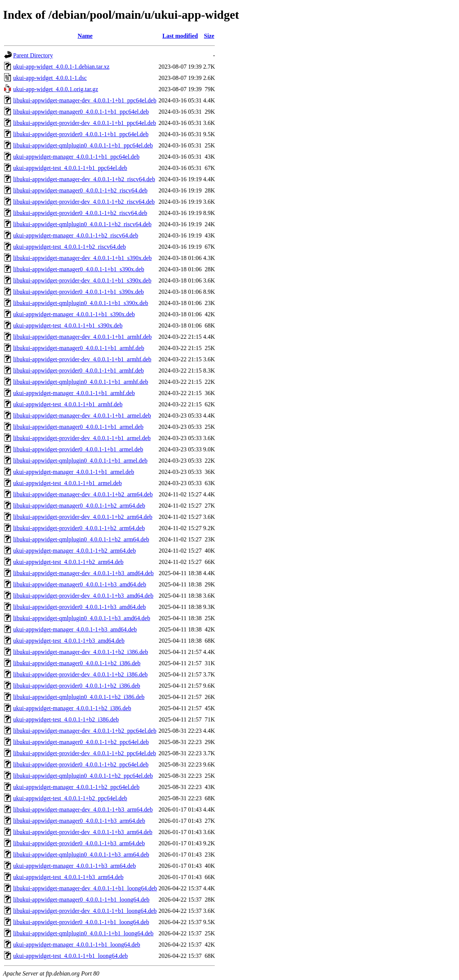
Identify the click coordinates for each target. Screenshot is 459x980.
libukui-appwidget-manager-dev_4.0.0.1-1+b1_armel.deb (82, 416)
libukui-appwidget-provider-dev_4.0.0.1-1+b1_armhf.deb (82, 359)
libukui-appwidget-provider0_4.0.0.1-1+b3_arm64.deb (79, 843)
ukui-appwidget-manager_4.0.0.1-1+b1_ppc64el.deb (76, 157)
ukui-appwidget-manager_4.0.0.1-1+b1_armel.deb (74, 472)
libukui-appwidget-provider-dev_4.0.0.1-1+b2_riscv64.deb (84, 202)
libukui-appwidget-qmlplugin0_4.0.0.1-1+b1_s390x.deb (81, 303)
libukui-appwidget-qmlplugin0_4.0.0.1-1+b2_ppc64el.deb (83, 776)
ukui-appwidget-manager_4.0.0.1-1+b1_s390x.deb (74, 314)
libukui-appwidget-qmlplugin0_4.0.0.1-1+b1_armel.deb (80, 461)
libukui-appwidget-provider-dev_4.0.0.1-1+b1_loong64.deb (85, 911)
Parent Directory (33, 55)
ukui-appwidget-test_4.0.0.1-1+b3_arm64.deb (68, 877)
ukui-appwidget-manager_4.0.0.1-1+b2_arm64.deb (74, 551)
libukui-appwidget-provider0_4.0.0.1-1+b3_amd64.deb (79, 607)
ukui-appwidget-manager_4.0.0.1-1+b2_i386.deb (72, 708)
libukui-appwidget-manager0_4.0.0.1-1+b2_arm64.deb (79, 506)
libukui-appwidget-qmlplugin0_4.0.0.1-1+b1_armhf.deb (81, 382)
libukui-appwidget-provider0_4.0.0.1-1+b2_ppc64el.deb (81, 764)
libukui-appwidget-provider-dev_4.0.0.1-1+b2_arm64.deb (83, 517)
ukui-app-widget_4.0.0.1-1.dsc (50, 78)
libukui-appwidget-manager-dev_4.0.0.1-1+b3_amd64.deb (83, 573)
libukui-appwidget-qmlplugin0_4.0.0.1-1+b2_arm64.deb (81, 539)
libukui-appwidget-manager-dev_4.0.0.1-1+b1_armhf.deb (82, 337)
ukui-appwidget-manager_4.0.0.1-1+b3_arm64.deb (74, 866)
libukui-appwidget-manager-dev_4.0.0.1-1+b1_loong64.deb (85, 888)
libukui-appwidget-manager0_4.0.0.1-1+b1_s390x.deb (79, 269)
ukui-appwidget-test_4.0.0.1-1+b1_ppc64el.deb (70, 168)
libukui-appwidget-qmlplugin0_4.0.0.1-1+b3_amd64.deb (82, 618)
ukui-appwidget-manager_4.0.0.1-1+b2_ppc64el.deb (76, 787)
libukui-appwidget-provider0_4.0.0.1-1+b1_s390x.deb (79, 292)
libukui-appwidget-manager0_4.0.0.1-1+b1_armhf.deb (79, 348)
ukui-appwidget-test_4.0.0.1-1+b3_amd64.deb (69, 641)
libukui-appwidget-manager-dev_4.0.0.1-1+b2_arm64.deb (83, 494)
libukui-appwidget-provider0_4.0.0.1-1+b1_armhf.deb (79, 371)
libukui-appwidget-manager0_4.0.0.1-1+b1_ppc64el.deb (81, 112)
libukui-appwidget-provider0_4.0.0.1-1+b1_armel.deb (78, 449)
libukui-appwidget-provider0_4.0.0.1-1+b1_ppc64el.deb (81, 134)
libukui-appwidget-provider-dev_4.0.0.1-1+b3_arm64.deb (83, 832)
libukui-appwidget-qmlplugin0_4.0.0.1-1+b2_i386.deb (79, 697)
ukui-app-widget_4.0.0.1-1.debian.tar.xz (61, 67)
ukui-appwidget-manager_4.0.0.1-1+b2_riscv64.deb (76, 235)
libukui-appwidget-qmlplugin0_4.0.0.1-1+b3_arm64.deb (81, 854)
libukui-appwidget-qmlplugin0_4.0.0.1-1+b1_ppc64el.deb (83, 145)
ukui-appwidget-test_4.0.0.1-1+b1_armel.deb (67, 483)
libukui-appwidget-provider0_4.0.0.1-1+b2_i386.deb (77, 686)
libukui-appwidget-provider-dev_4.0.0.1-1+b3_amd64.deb (83, 596)
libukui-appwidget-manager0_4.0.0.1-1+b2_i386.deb (77, 663)
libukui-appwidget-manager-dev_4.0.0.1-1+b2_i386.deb (81, 652)
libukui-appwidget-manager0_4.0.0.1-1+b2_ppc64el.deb (81, 742)
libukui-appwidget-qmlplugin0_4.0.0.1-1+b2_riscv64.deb (82, 224)
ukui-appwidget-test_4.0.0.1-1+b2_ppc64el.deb (70, 798)
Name (85, 36)
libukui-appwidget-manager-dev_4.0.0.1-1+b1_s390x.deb (82, 258)
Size (209, 36)
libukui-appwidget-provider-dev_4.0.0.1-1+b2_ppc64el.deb (85, 753)
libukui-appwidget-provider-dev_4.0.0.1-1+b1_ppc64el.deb (85, 123)
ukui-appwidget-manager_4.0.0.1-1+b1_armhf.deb (74, 393)
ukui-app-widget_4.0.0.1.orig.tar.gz (56, 89)
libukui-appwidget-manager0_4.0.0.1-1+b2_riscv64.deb (80, 190)
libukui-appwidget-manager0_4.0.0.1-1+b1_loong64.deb (81, 900)
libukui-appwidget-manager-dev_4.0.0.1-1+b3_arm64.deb (83, 809)
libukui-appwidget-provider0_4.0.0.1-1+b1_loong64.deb (81, 922)
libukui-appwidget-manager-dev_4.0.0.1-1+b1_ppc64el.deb (85, 100)
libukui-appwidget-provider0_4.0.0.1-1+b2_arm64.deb (79, 528)
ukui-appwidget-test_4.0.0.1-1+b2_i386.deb (66, 719)
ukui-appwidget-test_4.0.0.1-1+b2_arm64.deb (68, 562)
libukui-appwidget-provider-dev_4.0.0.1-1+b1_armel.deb (82, 438)
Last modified (180, 36)
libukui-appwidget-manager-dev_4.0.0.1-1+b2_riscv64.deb (84, 179)
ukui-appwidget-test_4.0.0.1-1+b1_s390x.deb (68, 325)
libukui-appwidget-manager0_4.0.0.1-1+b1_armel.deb (78, 427)
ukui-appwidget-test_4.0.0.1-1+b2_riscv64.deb (70, 247)
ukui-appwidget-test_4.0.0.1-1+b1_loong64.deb (70, 956)
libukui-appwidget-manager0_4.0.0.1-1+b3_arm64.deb (79, 821)
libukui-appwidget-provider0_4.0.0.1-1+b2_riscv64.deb (80, 213)
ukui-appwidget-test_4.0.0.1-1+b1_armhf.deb (68, 404)
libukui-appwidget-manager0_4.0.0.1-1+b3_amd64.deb (80, 584)
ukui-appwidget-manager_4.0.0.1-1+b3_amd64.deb (75, 629)
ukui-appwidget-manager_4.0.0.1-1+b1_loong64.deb (77, 945)
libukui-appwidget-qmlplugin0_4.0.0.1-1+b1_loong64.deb (83, 933)
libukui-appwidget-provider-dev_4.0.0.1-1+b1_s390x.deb (82, 280)
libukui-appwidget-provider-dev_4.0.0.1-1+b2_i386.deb (80, 674)
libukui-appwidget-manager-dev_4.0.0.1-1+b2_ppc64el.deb (85, 731)
